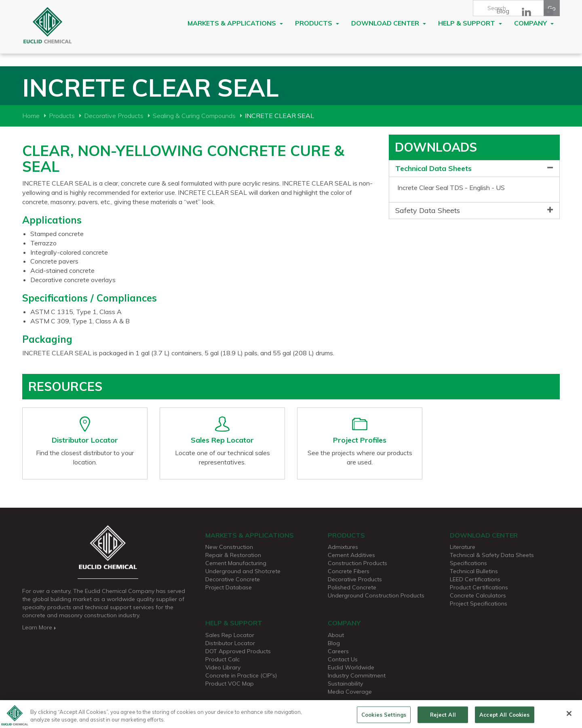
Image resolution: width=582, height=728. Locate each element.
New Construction (229, 547)
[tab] (474, 169)
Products (317, 23)
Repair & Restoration (233, 555)
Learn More (40, 627)
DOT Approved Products (238, 651)
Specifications (468, 563)
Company (534, 23)
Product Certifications (479, 587)
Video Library (223, 667)
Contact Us (343, 659)
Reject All (443, 717)
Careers (338, 651)
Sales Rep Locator (230, 635)
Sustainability (345, 684)
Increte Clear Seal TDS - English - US (451, 188)
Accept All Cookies (504, 717)
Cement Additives (351, 555)
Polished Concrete (352, 587)
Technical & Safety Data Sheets (492, 555)
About (336, 635)
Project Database (229, 587)
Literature (463, 547)
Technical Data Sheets (433, 168)
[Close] (569, 716)
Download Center (389, 23)
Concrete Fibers (349, 571)
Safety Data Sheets (428, 210)
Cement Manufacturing (236, 563)
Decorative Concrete (233, 579)
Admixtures (343, 547)
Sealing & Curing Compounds (194, 116)
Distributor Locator (230, 643)
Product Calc (222, 659)
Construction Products (357, 563)
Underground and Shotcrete (243, 571)
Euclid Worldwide (351, 667)
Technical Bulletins (474, 571)
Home (31, 116)
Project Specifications (479, 604)
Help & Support (470, 23)
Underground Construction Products (376, 595)
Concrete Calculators (478, 595)
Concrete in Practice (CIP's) (241, 675)
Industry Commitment (357, 675)
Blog (503, 11)
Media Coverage (350, 692)
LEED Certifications (475, 579)
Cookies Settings (384, 717)
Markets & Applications (235, 23)
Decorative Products (114, 116)
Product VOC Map (230, 684)
